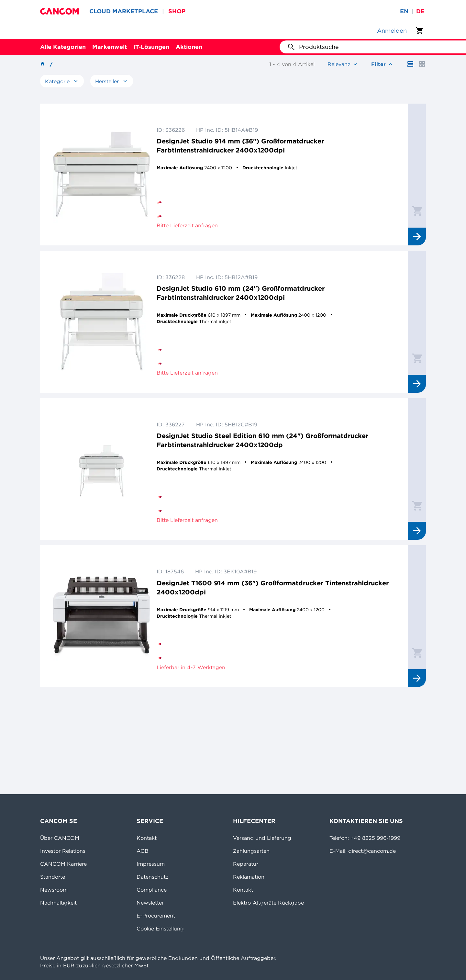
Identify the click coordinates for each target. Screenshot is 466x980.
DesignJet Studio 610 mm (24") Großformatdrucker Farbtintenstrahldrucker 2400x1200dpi (241, 293)
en (404, 11)
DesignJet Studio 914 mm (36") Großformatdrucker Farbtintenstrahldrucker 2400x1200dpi (240, 146)
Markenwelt (110, 47)
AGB (143, 851)
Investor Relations (63, 851)
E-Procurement (156, 916)
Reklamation (249, 877)
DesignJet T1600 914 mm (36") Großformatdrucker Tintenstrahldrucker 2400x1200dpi (273, 587)
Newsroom (54, 890)
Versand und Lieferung (262, 838)
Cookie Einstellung (160, 929)
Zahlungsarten (251, 851)
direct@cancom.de (372, 851)
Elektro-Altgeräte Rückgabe (268, 903)
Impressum (151, 864)
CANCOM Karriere (63, 864)
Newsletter (150, 903)
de (420, 11)
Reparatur (246, 864)
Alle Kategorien (63, 47)
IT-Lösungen (151, 47)
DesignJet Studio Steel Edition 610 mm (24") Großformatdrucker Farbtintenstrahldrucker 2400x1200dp (262, 440)
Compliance (152, 890)
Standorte (53, 877)
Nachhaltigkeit (58, 903)
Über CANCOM (60, 838)
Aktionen (189, 47)
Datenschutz (153, 877)
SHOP (177, 11)
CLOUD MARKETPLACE (124, 11)
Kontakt (147, 838)
